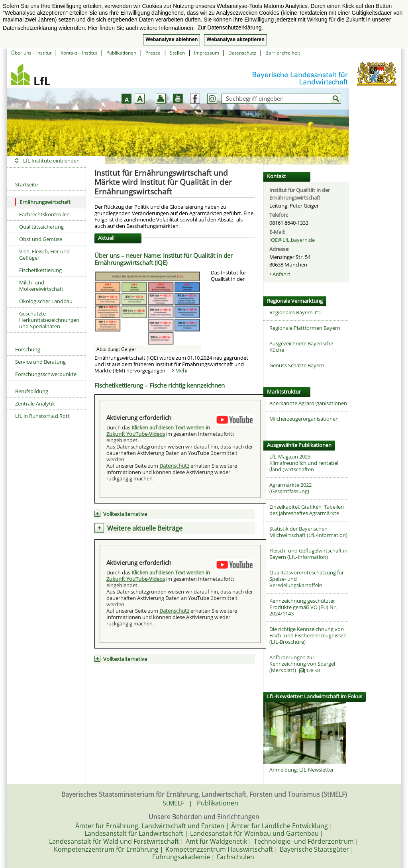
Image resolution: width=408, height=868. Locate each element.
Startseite (26, 184)
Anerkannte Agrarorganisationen (308, 403)
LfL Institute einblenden (51, 161)
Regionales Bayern (295, 312)
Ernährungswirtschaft (43, 202)
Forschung (28, 349)
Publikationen (121, 53)
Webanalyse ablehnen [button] (172, 39)
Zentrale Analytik (35, 404)
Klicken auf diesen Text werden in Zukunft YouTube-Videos (158, 431)
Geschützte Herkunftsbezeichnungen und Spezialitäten (49, 320)
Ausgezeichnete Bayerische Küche (301, 347)
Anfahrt (281, 274)
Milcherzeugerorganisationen (304, 419)
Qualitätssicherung (41, 227)
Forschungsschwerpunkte (46, 374)
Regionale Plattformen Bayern (305, 328)
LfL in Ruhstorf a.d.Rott (42, 416)
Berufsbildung (32, 391)
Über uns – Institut (31, 53)
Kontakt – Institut (79, 53)
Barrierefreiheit (283, 53)
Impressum (207, 53)
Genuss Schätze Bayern (297, 365)
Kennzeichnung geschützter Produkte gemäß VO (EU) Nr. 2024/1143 (303, 607)
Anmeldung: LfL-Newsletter (302, 770)
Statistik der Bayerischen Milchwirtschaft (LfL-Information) (308, 532)
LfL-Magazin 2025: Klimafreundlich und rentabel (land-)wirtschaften (304, 463)
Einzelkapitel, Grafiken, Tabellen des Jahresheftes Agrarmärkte (307, 510)
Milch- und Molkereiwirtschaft (41, 286)
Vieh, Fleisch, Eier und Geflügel (44, 255)
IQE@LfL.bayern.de (292, 240)
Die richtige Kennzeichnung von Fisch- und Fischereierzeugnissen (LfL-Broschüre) (308, 635)
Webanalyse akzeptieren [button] (235, 39)
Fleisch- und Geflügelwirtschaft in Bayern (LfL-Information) (308, 554)
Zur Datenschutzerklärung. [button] (230, 27)
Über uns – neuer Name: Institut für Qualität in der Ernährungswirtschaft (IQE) (164, 259)
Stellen (177, 53)
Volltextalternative (125, 514)
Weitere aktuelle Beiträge (145, 528)
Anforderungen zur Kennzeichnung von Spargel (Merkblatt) (302, 664)
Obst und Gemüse (41, 239)
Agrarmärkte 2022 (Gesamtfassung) (290, 488)
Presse (153, 53)
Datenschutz (242, 53)
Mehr (182, 370)
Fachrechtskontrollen (44, 214)
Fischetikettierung (40, 270)
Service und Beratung (40, 362)
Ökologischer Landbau (46, 301)
